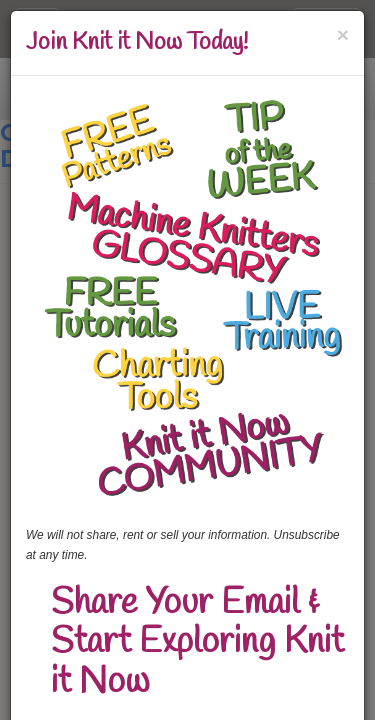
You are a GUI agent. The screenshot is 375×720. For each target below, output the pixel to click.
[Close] (343, 34)
